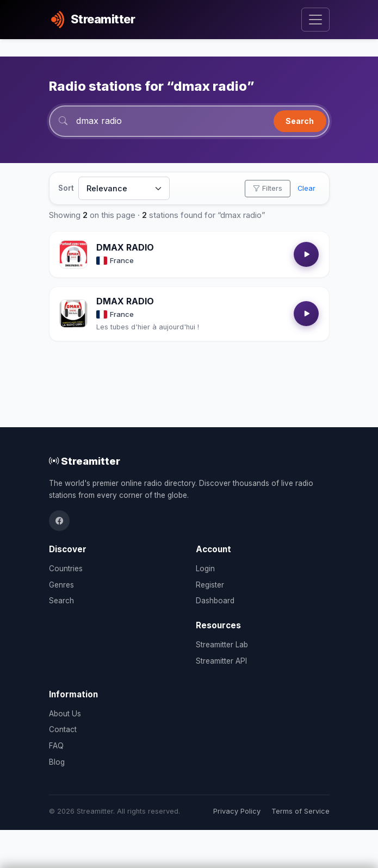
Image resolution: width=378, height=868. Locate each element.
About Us (65, 714)
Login (205, 569)
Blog (57, 762)
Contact (63, 729)
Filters (268, 188)
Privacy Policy (237, 811)
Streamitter (85, 461)
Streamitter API (221, 661)
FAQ (56, 746)
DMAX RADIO (125, 247)
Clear (306, 188)
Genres (61, 585)
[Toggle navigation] (315, 20)
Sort (66, 188)
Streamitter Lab (222, 645)
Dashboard (215, 601)
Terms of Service (300, 811)
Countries (66, 569)
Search (300, 121)
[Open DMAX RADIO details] (73, 254)
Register (210, 585)
